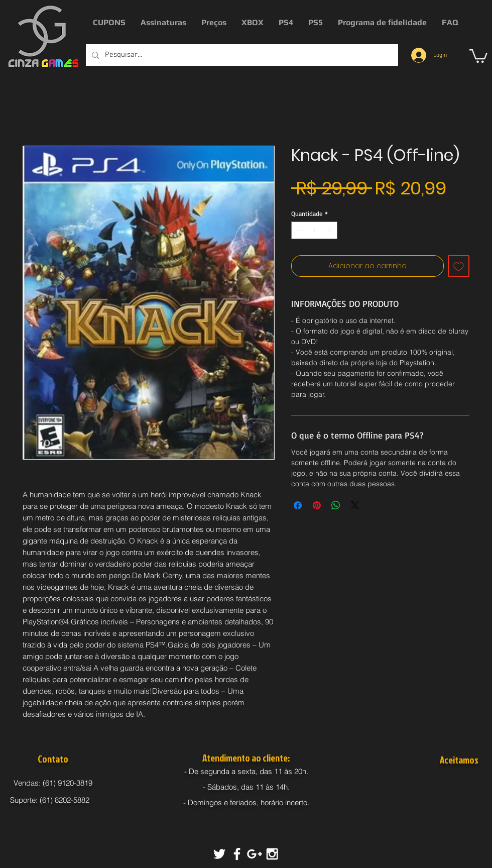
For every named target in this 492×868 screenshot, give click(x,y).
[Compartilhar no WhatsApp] (336, 505)
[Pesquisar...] (241, 55)
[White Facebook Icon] (237, 854)
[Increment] (330, 231)
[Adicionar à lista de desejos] (459, 266)
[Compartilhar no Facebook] (298, 505)
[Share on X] (355, 505)
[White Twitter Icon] (219, 854)
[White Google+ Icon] (255, 854)
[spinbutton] (315, 231)
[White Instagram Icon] (272, 854)
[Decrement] (299, 231)
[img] (442, 784)
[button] (478, 55)
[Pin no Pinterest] (317, 505)
